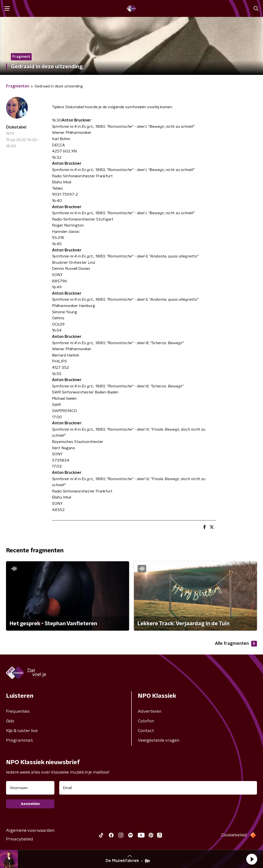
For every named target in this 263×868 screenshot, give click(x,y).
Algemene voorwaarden (30, 831)
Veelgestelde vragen (159, 740)
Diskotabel (16, 127)
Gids (10, 721)
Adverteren (150, 711)
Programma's (19, 740)
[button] (252, 859)
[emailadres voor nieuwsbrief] (158, 788)
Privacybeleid (20, 839)
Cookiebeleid (234, 835)
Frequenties (18, 711)
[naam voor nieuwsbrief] (30, 788)
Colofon (146, 721)
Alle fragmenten (236, 644)
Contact (146, 731)
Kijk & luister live (22, 731)
